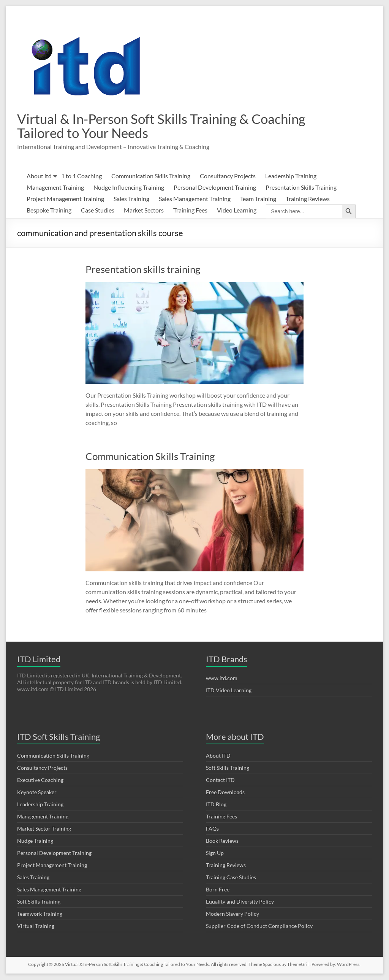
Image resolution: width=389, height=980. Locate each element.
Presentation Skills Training (301, 188)
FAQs (212, 829)
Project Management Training (65, 199)
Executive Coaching (40, 781)
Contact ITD (220, 781)
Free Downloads (225, 793)
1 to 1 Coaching (81, 177)
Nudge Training (35, 841)
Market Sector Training (44, 829)
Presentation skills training (143, 270)
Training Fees (190, 211)
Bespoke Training (49, 211)
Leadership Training (291, 177)
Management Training (55, 188)
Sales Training (131, 199)
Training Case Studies (231, 878)
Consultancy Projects (228, 177)
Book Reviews (222, 841)
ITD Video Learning (229, 691)
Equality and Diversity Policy (240, 902)
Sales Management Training (195, 199)
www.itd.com (222, 679)
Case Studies (98, 211)
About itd (39, 177)
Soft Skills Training (39, 902)
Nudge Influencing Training (129, 188)
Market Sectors (144, 211)
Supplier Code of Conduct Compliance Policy (259, 927)
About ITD (218, 756)
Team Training (258, 199)
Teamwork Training (40, 914)
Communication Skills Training (151, 177)
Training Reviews (308, 199)
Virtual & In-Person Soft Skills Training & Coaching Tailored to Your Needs (165, 126)
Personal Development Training (215, 188)
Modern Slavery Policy (232, 914)
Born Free (218, 890)
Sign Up (215, 854)
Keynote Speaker (37, 793)
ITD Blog (216, 805)
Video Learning (237, 211)
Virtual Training (36, 927)
